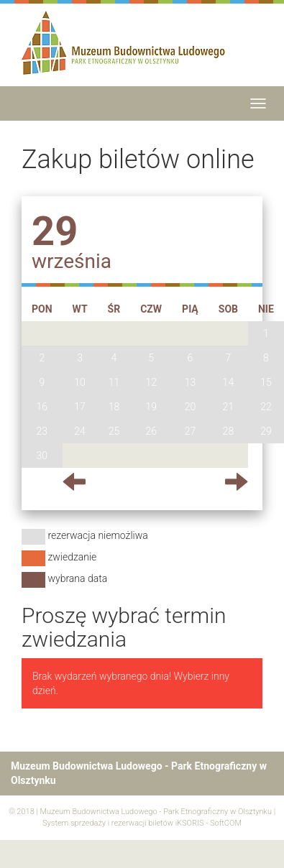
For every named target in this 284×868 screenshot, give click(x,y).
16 (42, 407)
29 (266, 431)
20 (191, 407)
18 (114, 407)
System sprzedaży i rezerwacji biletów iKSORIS (123, 823)
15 (266, 382)
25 (114, 431)
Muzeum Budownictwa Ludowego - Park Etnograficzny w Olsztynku (156, 812)
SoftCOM (226, 823)
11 (114, 382)
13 (191, 382)
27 (191, 431)
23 (42, 431)
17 (80, 407)
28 (229, 431)
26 (151, 431)
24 (80, 431)
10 (80, 382)
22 (266, 407)
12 (151, 382)
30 (42, 456)
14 (229, 382)
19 (151, 407)
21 (229, 407)
